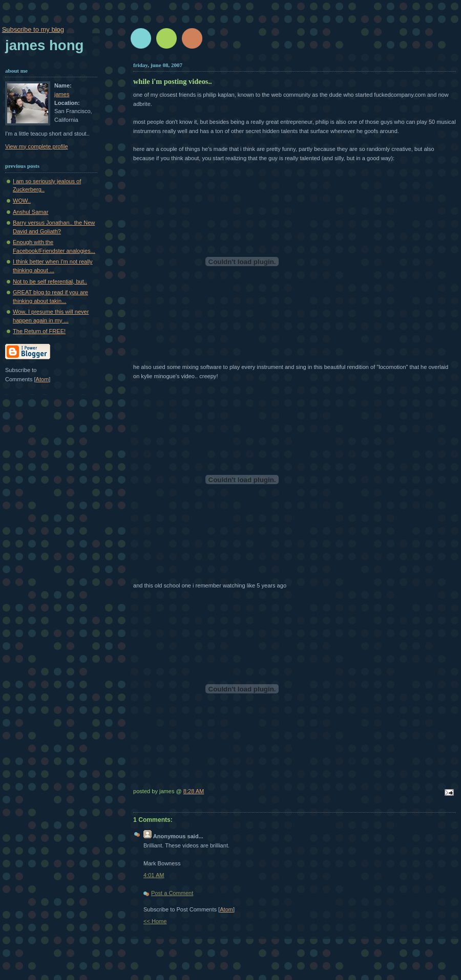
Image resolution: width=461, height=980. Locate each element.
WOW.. (22, 201)
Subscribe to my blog (33, 29)
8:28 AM (194, 791)
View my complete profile (37, 146)
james (62, 94)
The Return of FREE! (39, 331)
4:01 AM (154, 875)
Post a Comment (172, 893)
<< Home (155, 921)
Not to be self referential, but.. (50, 281)
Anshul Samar (30, 212)
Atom (226, 909)
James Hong (44, 45)
